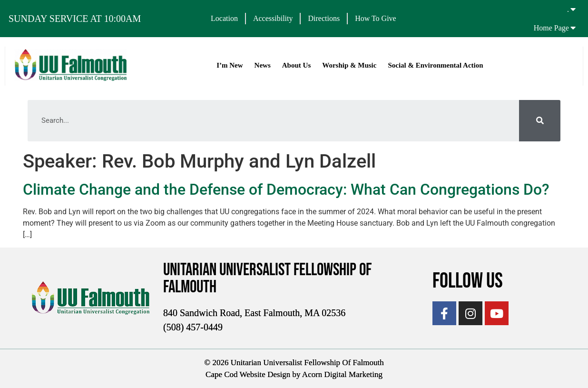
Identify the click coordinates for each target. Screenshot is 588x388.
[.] (573, 9)
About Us (296, 65)
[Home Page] (573, 28)
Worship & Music (349, 65)
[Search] (540, 121)
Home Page (551, 28)
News (262, 65)
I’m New (230, 65)
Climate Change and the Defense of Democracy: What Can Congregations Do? (286, 189)
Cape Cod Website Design (248, 374)
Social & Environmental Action (435, 65)
